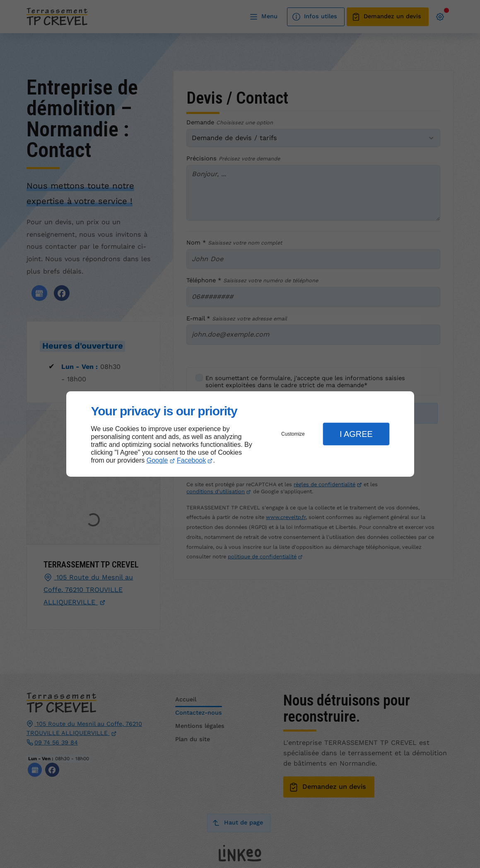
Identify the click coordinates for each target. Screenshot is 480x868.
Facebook (191, 460)
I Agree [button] (356, 434)
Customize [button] (293, 434)
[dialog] (240, 434)
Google (157, 460)
